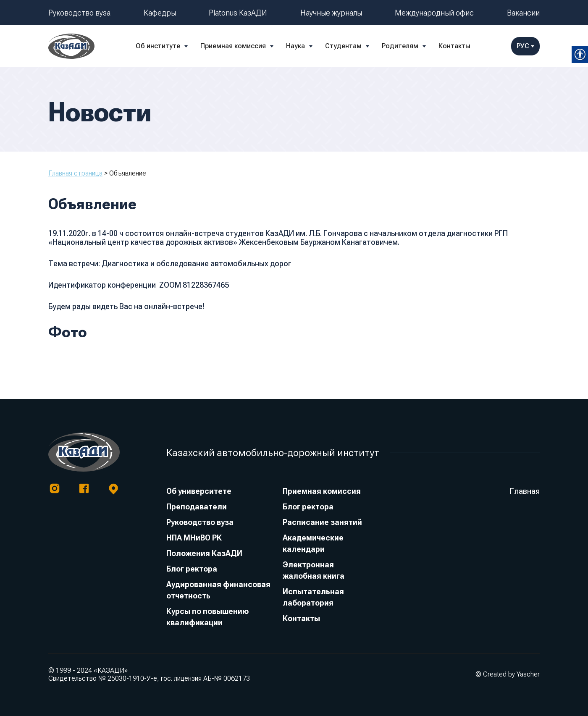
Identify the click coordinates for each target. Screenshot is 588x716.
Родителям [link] (400, 46)
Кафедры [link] (160, 13)
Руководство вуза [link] (79, 13)
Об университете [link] (199, 491)
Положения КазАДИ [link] (204, 553)
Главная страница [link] (75, 173)
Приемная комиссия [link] (233, 46)
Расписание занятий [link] (322, 522)
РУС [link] (525, 46)
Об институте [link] (158, 46)
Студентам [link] (343, 46)
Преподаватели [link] (197, 507)
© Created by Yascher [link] (508, 674)
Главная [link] (525, 491)
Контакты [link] (454, 46)
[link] (71, 46)
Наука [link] (295, 46)
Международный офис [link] (434, 13)
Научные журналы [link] (331, 13)
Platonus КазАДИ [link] (238, 13)
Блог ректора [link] (192, 569)
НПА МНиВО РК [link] (194, 538)
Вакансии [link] (523, 13)
